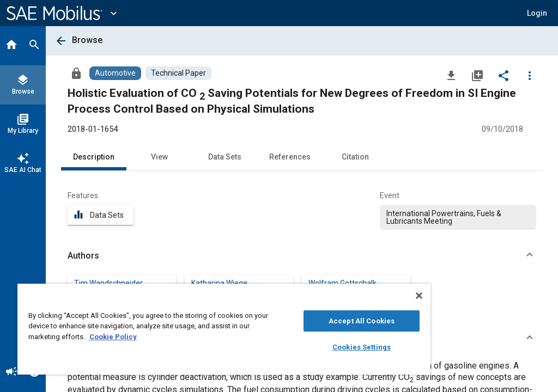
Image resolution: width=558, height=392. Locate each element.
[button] (537, 13)
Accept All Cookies (362, 321)
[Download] (451, 75)
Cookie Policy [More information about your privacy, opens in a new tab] (113, 337)
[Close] (419, 296)
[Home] (11, 46)
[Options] (530, 75)
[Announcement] (11, 372)
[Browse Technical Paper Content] (178, 73)
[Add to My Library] (477, 75)
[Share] (504, 75)
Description (94, 157)
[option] (458, 217)
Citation (355, 157)
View (159, 157)
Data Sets (225, 157)
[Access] (76, 73)
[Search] (34, 46)
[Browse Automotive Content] (115, 73)
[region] (224, 329)
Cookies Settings (362, 347)
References (290, 157)
